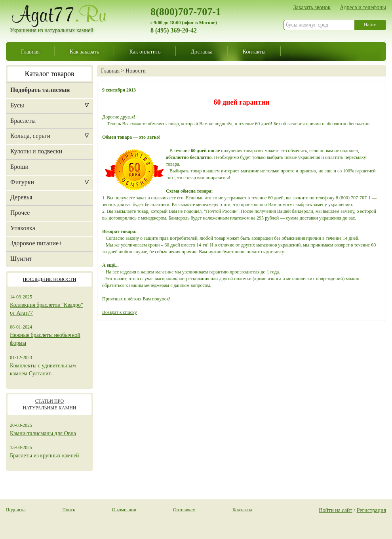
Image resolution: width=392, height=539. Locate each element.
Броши (19, 167)
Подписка (16, 510)
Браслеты (23, 121)
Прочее (20, 213)
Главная (30, 52)
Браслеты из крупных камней (45, 456)
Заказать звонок (312, 7)
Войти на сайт (336, 510)
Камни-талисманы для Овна (43, 433)
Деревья (21, 197)
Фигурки (22, 182)
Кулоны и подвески (36, 151)
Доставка (202, 52)
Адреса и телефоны (363, 7)
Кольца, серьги (30, 136)
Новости (136, 71)
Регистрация (371, 510)
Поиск (69, 510)
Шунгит (21, 259)
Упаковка (23, 228)
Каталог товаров (50, 74)
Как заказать (84, 52)
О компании (124, 510)
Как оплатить (145, 52)
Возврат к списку (120, 312)
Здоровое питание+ (36, 243)
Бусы (17, 105)
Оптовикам (184, 510)
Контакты (254, 52)
